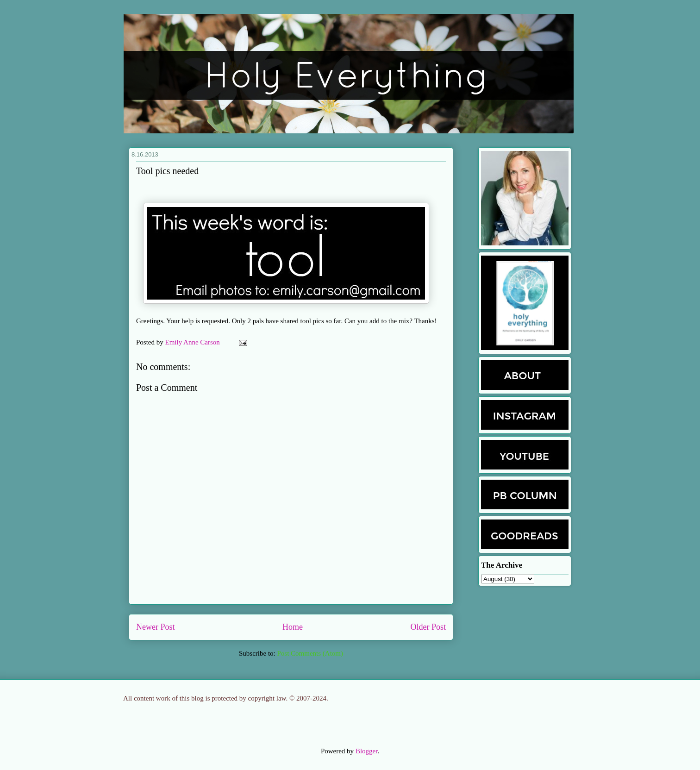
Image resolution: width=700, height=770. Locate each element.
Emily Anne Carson (194, 342)
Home (293, 627)
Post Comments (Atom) (310, 653)
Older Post (428, 627)
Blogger (367, 751)
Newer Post (156, 627)
